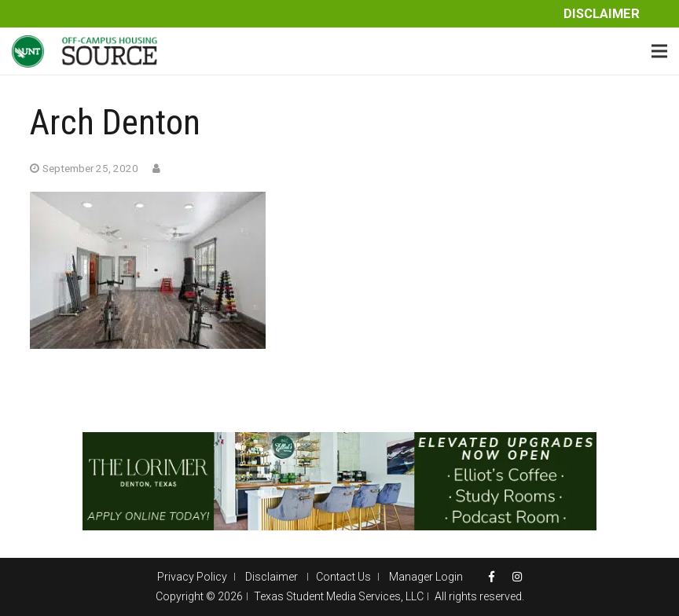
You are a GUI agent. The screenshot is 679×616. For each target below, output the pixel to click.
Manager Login (426, 577)
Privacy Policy (192, 577)
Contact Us (343, 577)
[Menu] (659, 51)
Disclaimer (602, 14)
